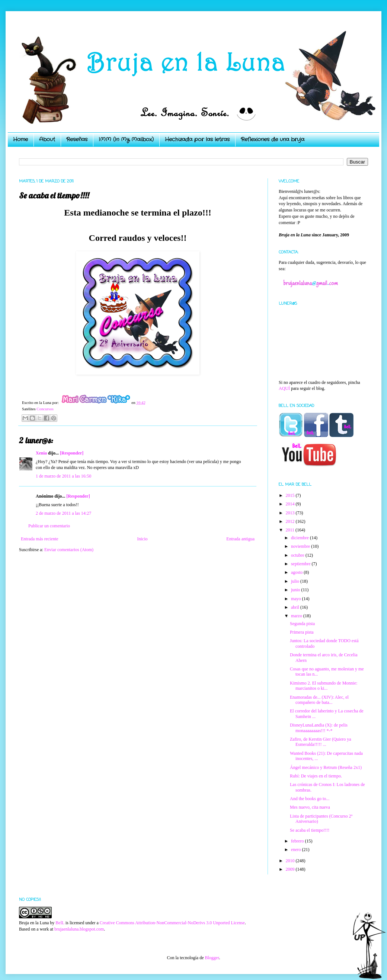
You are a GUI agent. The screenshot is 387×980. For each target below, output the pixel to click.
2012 (291, 521)
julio (296, 581)
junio (296, 590)
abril (296, 607)
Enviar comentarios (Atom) (69, 550)
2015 (291, 495)
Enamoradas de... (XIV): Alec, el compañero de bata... (319, 700)
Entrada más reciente (40, 539)
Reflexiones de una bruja (273, 139)
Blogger (212, 958)
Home (20, 139)
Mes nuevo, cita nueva (310, 807)
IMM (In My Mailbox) (126, 139)
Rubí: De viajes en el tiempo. (316, 776)
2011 (291, 530)
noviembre (301, 546)
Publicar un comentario (49, 526)
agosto (297, 572)
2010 (291, 861)
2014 (291, 504)
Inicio (142, 539)
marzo (297, 616)
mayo (297, 599)
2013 (291, 513)
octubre (298, 555)
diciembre (300, 538)
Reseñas (77, 139)
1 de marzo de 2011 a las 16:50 (63, 476)
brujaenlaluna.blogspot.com (79, 929)
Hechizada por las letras (197, 139)
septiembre (301, 564)
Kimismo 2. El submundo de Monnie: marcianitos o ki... (324, 686)
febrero (298, 841)
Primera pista (302, 632)
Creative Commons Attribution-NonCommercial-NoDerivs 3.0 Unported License (172, 923)
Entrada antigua (240, 539)
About (47, 139)
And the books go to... (310, 799)
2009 (291, 869)
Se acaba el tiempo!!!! (310, 830)
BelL (60, 923)
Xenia (41, 453)
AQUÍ (284, 388)
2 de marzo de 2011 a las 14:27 (63, 513)
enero (297, 850)
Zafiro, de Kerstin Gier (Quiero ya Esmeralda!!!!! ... (321, 742)
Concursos (45, 409)
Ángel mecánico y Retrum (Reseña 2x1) (326, 767)
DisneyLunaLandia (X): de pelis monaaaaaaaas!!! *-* (319, 728)
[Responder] (72, 453)
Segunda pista (302, 624)
